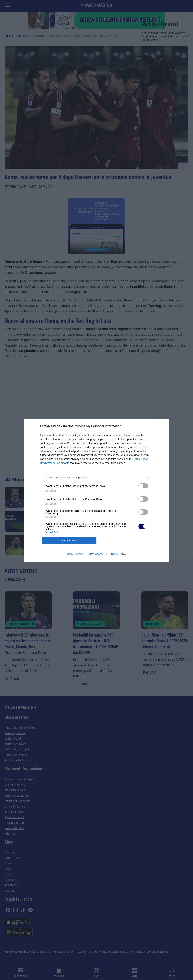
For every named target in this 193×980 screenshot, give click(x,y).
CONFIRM (69, 541)
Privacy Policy (118, 554)
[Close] (162, 426)
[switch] (143, 486)
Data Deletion (75, 554)
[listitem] (96, 478)
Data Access (96, 554)
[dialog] (96, 490)
